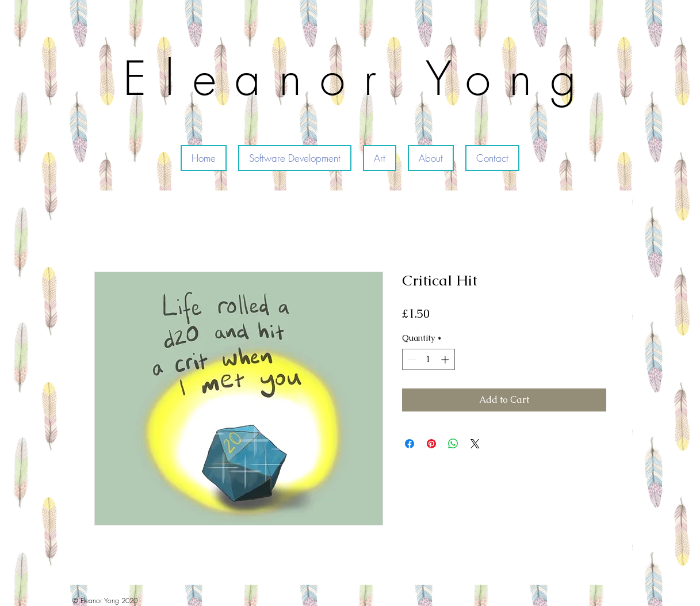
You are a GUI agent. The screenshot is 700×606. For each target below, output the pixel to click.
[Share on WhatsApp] (453, 444)
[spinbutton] (429, 359)
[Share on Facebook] (410, 444)
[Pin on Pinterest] (431, 444)
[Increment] (446, 359)
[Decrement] (411, 359)
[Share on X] (475, 444)
